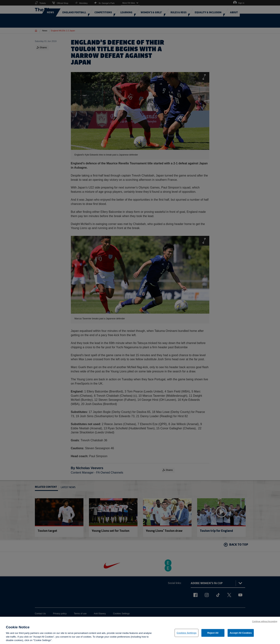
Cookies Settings (187, 633)
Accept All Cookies (241, 633)
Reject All (213, 633)
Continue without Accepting (265, 622)
